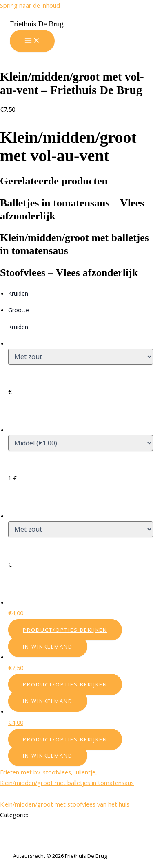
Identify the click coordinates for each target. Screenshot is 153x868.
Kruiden (18, 293)
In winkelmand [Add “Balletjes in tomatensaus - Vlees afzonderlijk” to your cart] (48, 647)
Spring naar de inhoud (30, 5)
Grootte (19, 310)
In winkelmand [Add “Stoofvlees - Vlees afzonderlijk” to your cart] (48, 756)
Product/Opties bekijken (65, 630)
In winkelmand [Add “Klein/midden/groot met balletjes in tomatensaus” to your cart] (48, 701)
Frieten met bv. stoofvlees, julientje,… (51, 772)
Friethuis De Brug (37, 24)
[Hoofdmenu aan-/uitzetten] (32, 41)
